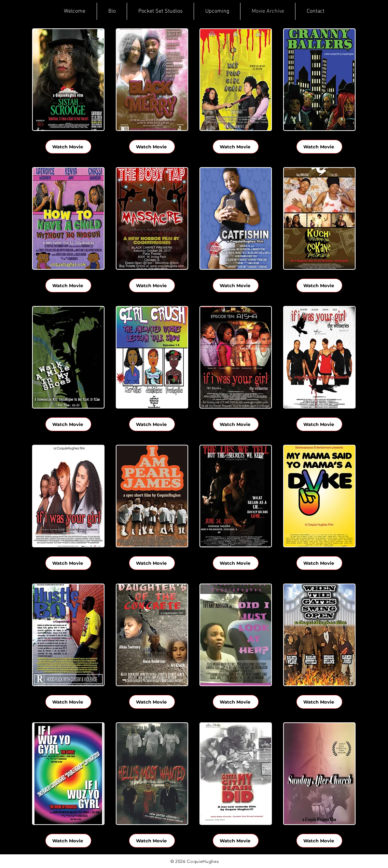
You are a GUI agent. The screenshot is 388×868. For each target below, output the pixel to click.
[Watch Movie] (68, 147)
